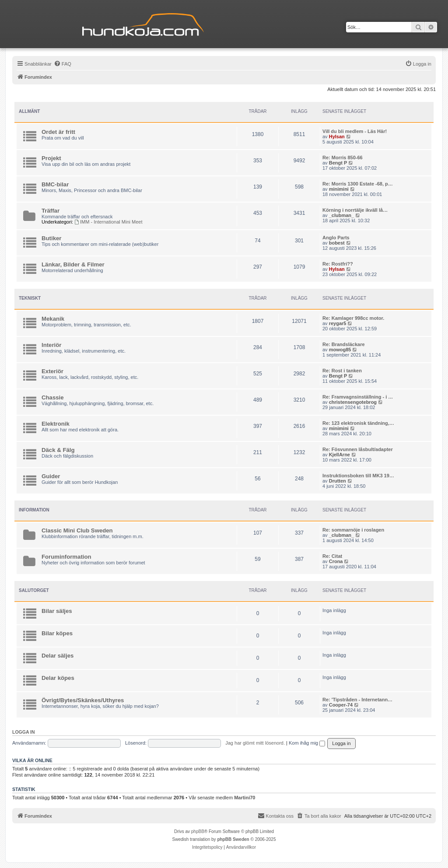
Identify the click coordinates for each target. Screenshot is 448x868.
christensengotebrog (353, 402)
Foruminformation (66, 557)
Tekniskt (30, 298)
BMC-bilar (55, 184)
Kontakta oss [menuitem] (276, 815)
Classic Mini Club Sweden (77, 530)
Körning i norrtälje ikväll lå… (355, 210)
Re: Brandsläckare (344, 344)
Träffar (51, 211)
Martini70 (245, 798)
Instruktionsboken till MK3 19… (358, 476)
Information (34, 510)
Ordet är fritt (58, 132)
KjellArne (339, 455)
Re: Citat (332, 556)
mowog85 (340, 350)
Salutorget (34, 590)
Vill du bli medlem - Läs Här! (355, 131)
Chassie (53, 397)
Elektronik (56, 424)
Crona (336, 561)
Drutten (338, 481)
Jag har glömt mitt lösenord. (255, 743)
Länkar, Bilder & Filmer (73, 264)
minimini (339, 189)
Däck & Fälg (58, 450)
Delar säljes (58, 656)
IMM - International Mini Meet (108, 222)
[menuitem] (63, 64)
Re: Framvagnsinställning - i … (358, 397)
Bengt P (338, 163)
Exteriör (52, 371)
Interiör (51, 345)
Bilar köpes (57, 633)
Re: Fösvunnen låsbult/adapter (358, 449)
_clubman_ (341, 215)
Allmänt (29, 111)
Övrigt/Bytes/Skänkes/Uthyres (83, 700)
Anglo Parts (336, 238)
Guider (51, 476)
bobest (337, 243)
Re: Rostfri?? (338, 264)
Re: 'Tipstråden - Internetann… (357, 700)
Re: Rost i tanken (342, 371)
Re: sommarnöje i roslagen (353, 530)
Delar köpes (58, 678)
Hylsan (337, 136)
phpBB (198, 831)
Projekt (51, 158)
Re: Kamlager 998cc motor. (353, 318)
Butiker (51, 238)
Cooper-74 (341, 705)
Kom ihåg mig (307, 743)
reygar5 (338, 323)
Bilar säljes (57, 611)
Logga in (24, 732)
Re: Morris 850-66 (343, 157)
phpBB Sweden (233, 839)
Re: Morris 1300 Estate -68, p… (358, 184)
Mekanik (53, 319)
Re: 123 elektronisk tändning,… (358, 423)
